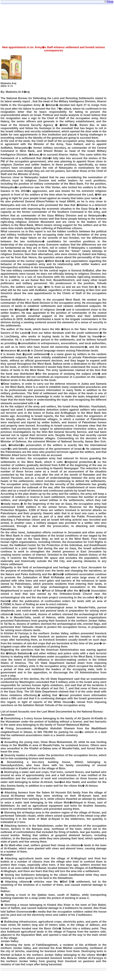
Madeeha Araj (8, 83)
